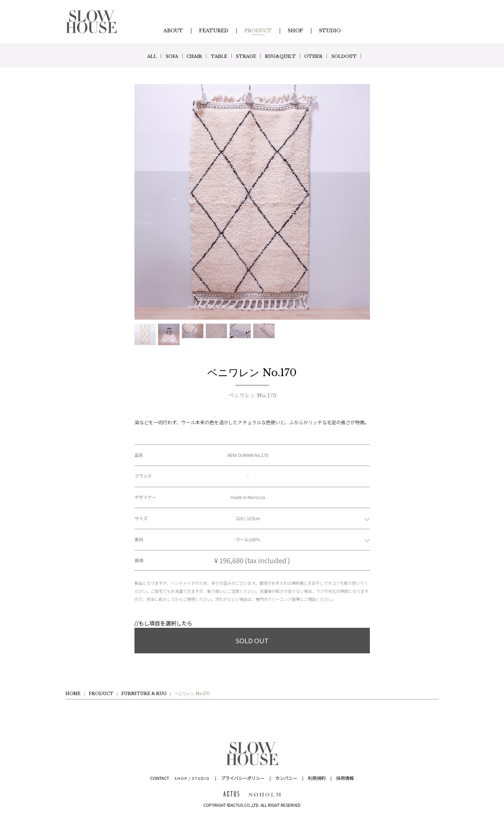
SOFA (159, 56)
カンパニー (286, 778)
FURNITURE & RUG (144, 694)
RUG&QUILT (287, 56)
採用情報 (345, 778)
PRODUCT (101, 694)
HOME (73, 694)
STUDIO (201, 778)
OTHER (325, 56)
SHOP (181, 778)
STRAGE (247, 56)
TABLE (216, 56)
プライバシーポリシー (243, 778)
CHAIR (187, 56)
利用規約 (317, 778)
